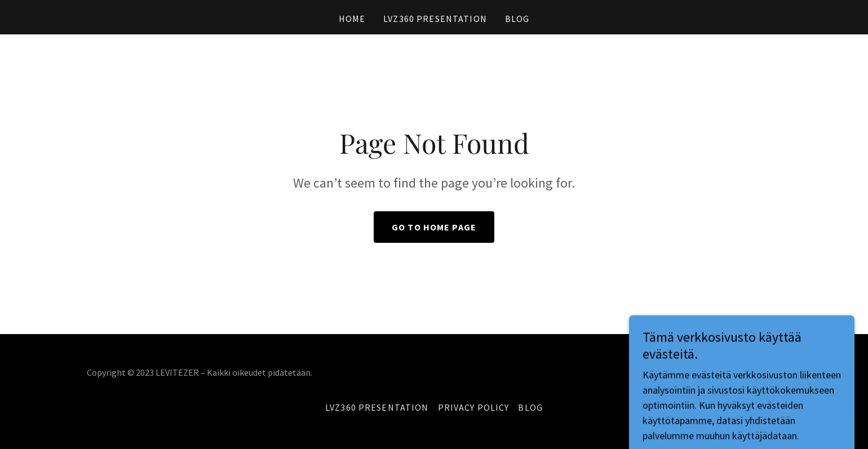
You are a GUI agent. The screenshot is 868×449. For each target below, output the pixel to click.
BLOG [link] (517, 19)
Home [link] (352, 19)
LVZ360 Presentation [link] (435, 19)
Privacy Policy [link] (474, 407)
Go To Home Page (434, 227)
